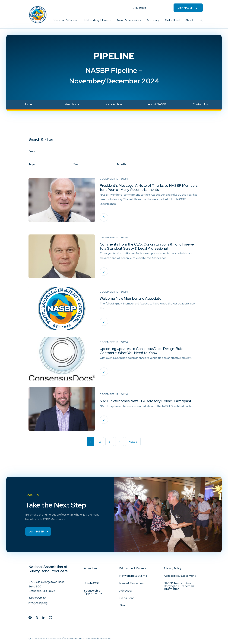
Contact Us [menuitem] (200, 104)
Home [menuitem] (28, 104)
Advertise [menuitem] (140, 8)
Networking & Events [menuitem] (98, 20)
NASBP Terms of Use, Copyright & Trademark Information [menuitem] (179, 586)
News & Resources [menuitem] (129, 20)
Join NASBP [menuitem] (185, 8)
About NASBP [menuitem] (157, 104)
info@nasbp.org (38, 603)
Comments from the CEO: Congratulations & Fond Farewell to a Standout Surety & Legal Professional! (147, 246)
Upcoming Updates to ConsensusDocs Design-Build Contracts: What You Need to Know (142, 351)
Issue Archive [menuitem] (114, 104)
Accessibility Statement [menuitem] (180, 576)
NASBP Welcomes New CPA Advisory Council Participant (146, 401)
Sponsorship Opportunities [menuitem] (93, 592)
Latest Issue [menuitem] (71, 104)
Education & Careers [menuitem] (66, 20)
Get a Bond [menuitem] (172, 20)
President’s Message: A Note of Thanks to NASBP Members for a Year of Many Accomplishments (149, 188)
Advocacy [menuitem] (153, 20)
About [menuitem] (189, 20)
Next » (133, 442)
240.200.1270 (37, 599)
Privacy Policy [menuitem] (173, 568)
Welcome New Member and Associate (131, 298)
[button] (79, 20)
